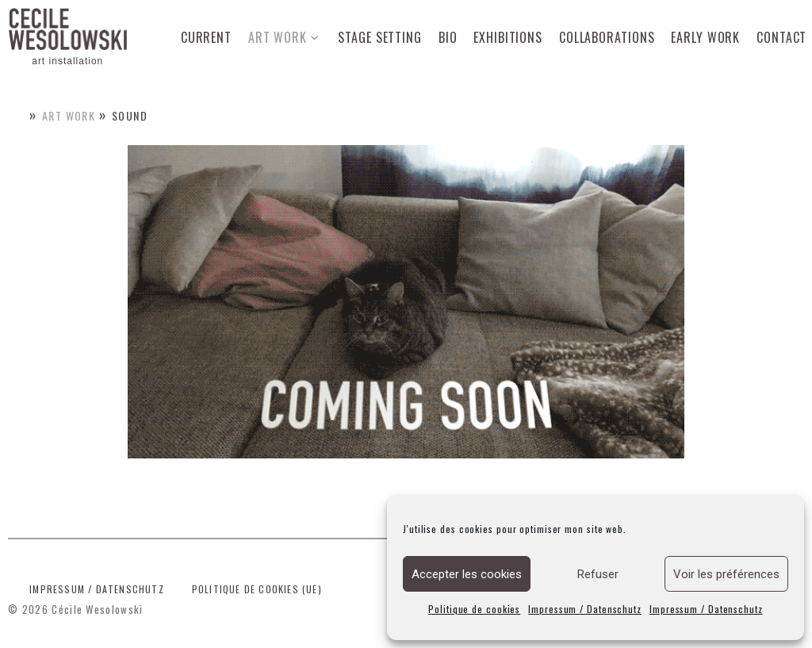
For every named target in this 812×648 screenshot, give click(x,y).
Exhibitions (508, 37)
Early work (705, 37)
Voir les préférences (726, 574)
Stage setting (380, 37)
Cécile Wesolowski (97, 609)
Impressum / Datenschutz (585, 609)
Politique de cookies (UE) (257, 589)
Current (206, 37)
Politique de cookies (474, 609)
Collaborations (607, 37)
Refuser (598, 574)
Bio (448, 37)
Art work (278, 37)
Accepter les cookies (467, 574)
